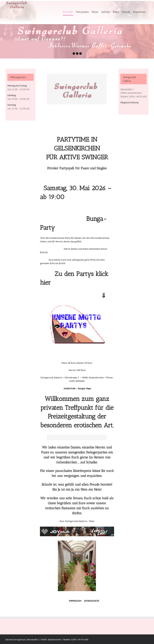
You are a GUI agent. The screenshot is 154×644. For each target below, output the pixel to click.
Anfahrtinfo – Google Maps (77, 388)
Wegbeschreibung (129, 102)
